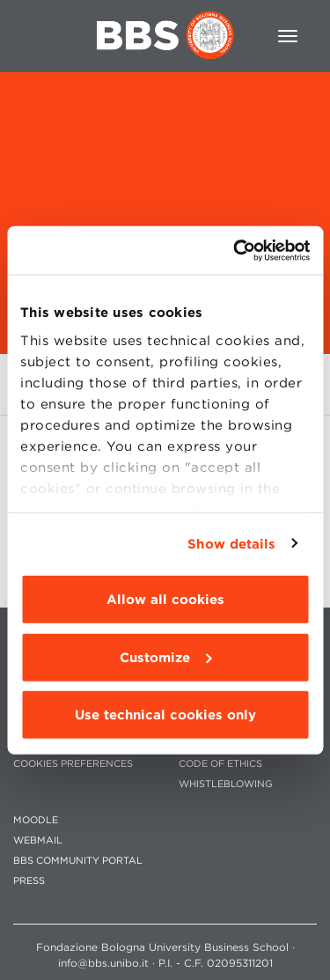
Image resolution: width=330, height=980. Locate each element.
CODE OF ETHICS (220, 764)
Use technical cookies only (165, 715)
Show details (231, 543)
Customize (165, 657)
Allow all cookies (165, 600)
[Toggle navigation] (287, 36)
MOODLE (36, 820)
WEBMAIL (38, 840)
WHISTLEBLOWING (226, 784)
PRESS (29, 881)
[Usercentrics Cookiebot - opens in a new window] (235, 250)
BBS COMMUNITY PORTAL (78, 861)
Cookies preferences (73, 764)
